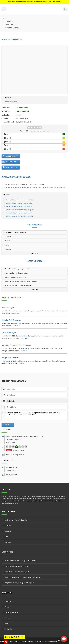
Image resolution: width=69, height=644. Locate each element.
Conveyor (9, 25)
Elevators (8, 249)
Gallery (7, 623)
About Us (8, 601)
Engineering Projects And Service (15, 232)
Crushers (8, 241)
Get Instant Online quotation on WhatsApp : (34, 2)
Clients (7, 618)
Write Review (12, 167)
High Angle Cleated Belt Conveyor (16, 345)
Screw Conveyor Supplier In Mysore (16, 277)
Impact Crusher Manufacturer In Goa (16, 273)
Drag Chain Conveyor (11, 358)
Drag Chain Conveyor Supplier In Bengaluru (19, 286)
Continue (16, 313)
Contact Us (8, 629)
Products (9, 21)
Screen (7, 245)
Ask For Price (12, 156)
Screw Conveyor (9, 333)
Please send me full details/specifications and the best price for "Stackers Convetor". (37, 416)
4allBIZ (55, 641)
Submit (7, 425)
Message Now (12, 162)
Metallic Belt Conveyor (11, 320)
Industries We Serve (11, 612)
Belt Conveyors (8, 308)
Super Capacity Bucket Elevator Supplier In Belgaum (21, 281)
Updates (7, 607)
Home (4, 18)
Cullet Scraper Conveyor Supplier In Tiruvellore (19, 269)
